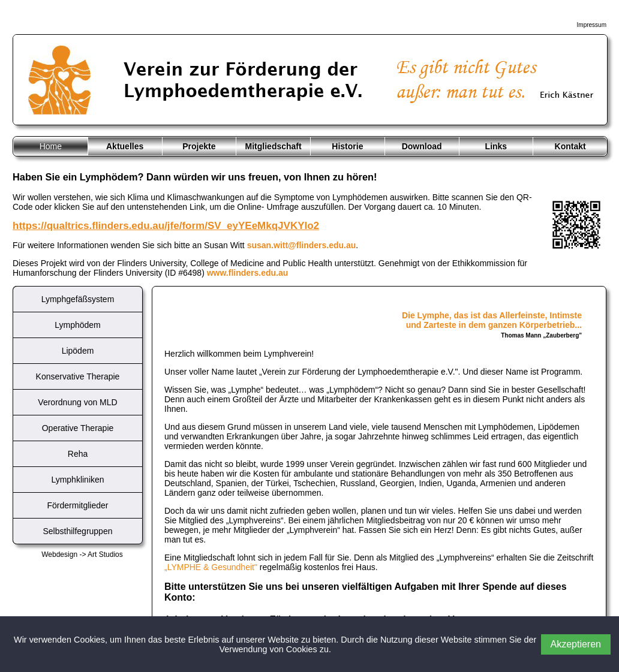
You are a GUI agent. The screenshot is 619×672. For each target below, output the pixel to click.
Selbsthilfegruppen (78, 531)
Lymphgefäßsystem (78, 299)
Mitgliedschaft (274, 146)
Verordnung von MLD (77, 402)
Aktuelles (125, 146)
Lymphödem (78, 325)
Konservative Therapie (78, 376)
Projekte (199, 146)
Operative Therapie (78, 428)
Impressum (592, 25)
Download (422, 146)
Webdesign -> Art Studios (82, 555)
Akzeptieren (576, 644)
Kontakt (570, 146)
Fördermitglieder (78, 505)
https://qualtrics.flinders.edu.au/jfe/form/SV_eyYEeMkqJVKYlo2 (166, 226)
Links (496, 146)
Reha (78, 454)
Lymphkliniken (77, 480)
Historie (347, 146)
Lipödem (78, 351)
